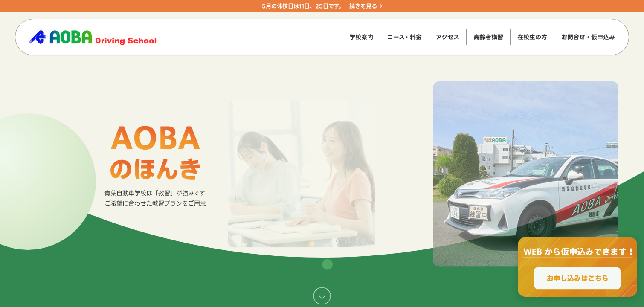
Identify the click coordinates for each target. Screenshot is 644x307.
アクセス (448, 37)
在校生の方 (532, 37)
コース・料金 (405, 37)
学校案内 (361, 37)
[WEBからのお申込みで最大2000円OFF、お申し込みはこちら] (577, 267)
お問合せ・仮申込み (588, 37)
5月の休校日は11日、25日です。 (303, 6)
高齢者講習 (488, 37)
